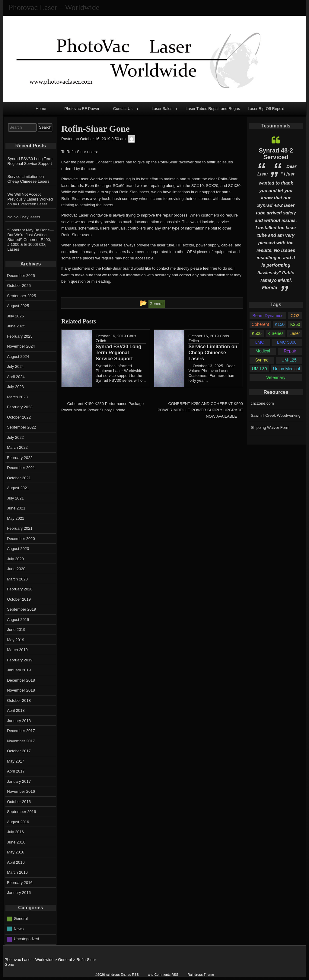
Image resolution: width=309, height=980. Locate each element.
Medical (263, 351)
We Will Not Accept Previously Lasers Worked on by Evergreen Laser (30, 199)
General (21, 919)
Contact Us (123, 109)
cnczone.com (262, 403)
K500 (257, 333)
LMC (260, 342)
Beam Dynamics (268, 316)
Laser (295, 333)
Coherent (260, 324)
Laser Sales (162, 109)
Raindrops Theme (201, 975)
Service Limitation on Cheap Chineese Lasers (29, 179)
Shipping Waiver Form (270, 427)
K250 (295, 324)
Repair (290, 351)
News (19, 929)
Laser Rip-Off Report (266, 109)
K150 (280, 324)
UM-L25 (289, 360)
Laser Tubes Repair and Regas (213, 109)
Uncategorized (27, 939)
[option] (276, 214)
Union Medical (287, 369)
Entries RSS (130, 975)
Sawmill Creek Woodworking (276, 415)
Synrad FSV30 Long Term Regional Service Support (30, 161)
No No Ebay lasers (24, 217)
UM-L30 (260, 369)
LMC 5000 (287, 342)
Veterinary (276, 378)
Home (41, 109)
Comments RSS (166, 975)
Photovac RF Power (82, 109)
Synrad (262, 360)
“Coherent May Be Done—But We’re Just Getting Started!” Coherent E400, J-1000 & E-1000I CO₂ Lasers (31, 240)
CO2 (295, 316)
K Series (276, 333)
